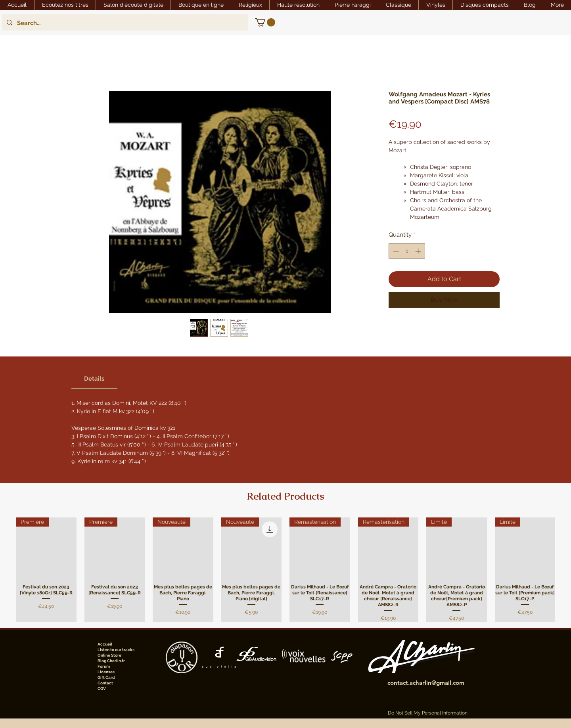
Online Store (109, 655)
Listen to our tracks (116, 650)
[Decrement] (395, 251)
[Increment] (419, 251)
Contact (105, 683)
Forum (104, 666)
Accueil (105, 644)
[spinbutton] (407, 251)
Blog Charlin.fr (111, 661)
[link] (265, 22)
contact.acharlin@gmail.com (426, 683)
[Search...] (124, 23)
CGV (102, 689)
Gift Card (106, 677)
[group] (285, 570)
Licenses (106, 672)
